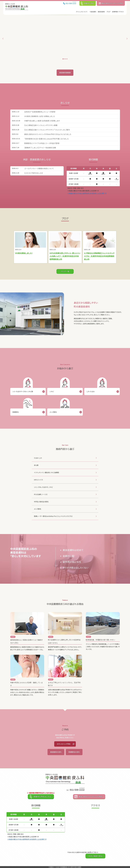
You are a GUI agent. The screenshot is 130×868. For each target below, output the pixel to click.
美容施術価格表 (65, 73)
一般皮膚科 (93, 12)
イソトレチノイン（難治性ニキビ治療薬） (47, 472)
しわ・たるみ (91, 391)
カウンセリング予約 (64, 744)
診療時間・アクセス (118, 12)
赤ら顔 (36, 465)
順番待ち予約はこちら (42, 797)
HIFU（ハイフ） (39, 480)
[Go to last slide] (3, 39)
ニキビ (52, 391)
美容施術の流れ (56, 752)
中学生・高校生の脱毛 (41, 502)
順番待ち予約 (89, 3)
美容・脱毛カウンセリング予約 (112, 3)
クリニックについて (82, 12)
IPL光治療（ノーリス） (41, 494)
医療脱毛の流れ (74, 752)
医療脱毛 (16, 412)
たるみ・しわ (38, 458)
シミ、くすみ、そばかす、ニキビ (43, 487)
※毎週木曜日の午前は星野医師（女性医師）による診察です (87, 193)
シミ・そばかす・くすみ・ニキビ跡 (23, 391)
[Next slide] (127, 39)
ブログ (108, 12)
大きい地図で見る (95, 856)
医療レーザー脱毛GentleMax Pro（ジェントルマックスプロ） (53, 516)
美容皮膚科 (101, 12)
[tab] (63, 59)
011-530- (71, 3)
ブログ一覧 (65, 271)
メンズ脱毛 (53, 412)
